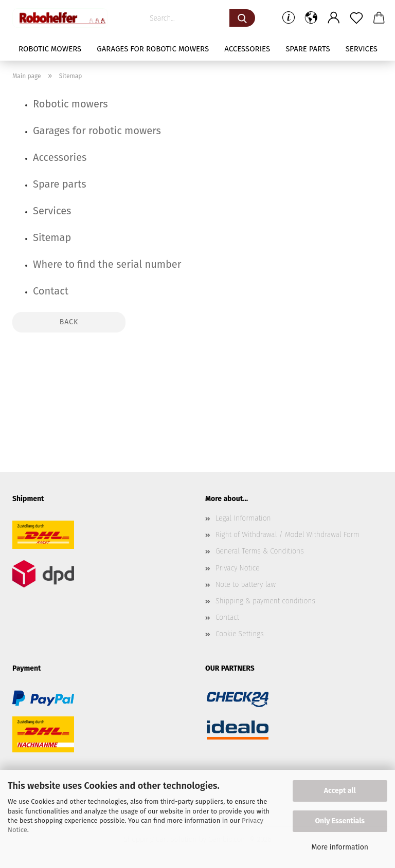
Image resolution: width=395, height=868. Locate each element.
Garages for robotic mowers (153, 49)
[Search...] (242, 18)
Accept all (340, 791)
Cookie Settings (240, 634)
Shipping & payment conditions (265, 601)
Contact (51, 291)
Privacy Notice (238, 568)
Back (69, 322)
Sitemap (52, 237)
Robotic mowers (50, 49)
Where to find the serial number (107, 264)
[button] (311, 18)
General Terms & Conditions (260, 551)
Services (362, 49)
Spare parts (308, 49)
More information (340, 847)
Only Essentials (340, 821)
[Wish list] (356, 18)
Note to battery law (246, 585)
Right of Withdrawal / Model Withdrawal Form (288, 535)
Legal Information (243, 518)
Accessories (247, 49)
